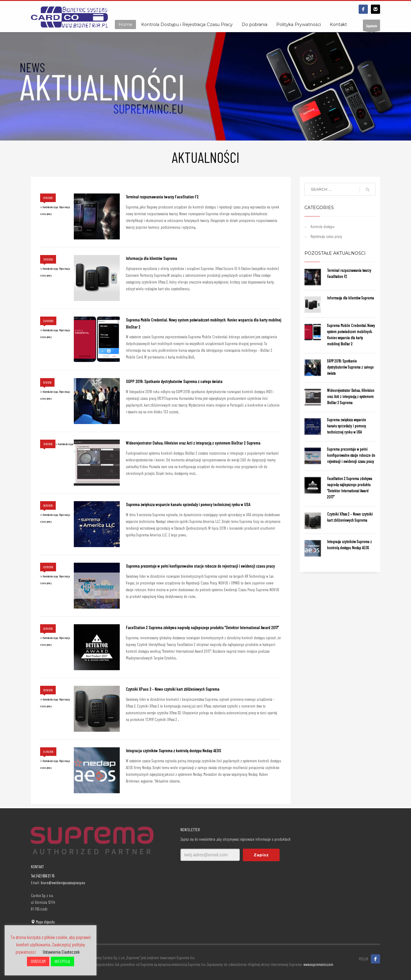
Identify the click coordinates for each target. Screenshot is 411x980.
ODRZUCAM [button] (38, 961)
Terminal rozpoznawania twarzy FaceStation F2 (162, 197)
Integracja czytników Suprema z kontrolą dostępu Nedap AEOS (173, 751)
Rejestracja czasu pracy (326, 236)
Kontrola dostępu (50, 207)
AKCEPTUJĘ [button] (62, 961)
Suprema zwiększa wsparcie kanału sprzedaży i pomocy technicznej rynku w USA (188, 504)
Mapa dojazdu (43, 922)
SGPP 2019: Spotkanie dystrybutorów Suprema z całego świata (174, 381)
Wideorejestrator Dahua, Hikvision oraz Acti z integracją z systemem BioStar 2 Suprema (193, 443)
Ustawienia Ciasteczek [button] (61, 952)
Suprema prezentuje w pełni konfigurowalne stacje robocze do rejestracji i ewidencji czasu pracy (200, 566)
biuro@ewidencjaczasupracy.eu (63, 883)
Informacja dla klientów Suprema (151, 258)
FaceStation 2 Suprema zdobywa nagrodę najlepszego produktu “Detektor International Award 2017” (202, 627)
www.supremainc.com (318, 964)
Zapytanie (371, 27)
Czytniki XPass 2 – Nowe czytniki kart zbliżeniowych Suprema (173, 689)
